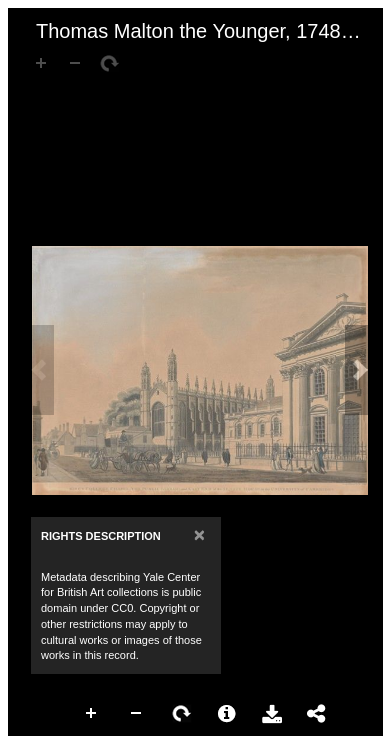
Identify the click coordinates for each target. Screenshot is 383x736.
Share (317, 714)
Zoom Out (137, 714)
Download (272, 714)
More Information (227, 714)
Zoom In (92, 714)
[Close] (199, 534)
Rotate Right (182, 714)
